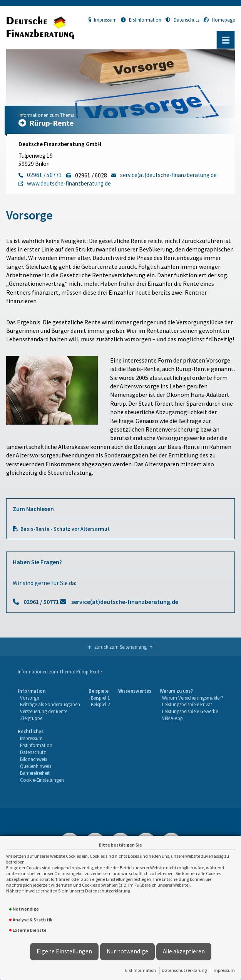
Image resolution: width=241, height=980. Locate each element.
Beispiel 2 (100, 704)
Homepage (219, 20)
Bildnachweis (33, 759)
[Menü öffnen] (226, 40)
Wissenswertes (135, 691)
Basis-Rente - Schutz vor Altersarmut (65, 529)
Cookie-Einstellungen (42, 780)
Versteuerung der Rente (44, 711)
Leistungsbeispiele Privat (187, 704)
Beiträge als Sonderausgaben (50, 704)
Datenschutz (182, 20)
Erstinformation (141, 970)
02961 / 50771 (41, 602)
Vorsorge (29, 698)
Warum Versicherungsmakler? (193, 698)
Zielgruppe (31, 718)
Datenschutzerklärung (184, 970)
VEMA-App (172, 718)
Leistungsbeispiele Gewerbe (190, 711)
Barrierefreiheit (35, 773)
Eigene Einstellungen (64, 951)
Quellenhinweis (36, 766)
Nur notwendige (127, 951)
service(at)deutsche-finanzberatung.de (125, 602)
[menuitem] (49, 705)
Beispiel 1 (100, 698)
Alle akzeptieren (184, 951)
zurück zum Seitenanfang (120, 647)
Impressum (224, 970)
